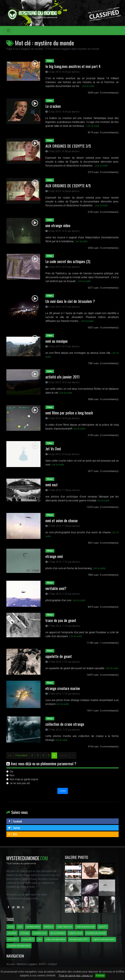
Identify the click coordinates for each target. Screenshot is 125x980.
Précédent (21, 755)
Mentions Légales (27, 964)
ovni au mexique (56, 341)
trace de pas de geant (61, 620)
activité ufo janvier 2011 (62, 377)
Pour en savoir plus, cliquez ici (76, 976)
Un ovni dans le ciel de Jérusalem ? (70, 301)
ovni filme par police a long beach (69, 413)
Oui (11, 771)
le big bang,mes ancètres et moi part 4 (73, 66)
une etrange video (58, 225)
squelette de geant (59, 656)
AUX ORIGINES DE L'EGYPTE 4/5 (68, 185)
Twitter (14, 828)
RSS (13, 834)
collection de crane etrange (65, 724)
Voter (63, 791)
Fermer (100, 976)
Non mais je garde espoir (24, 779)
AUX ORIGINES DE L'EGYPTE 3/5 (68, 146)
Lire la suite (88, 86)
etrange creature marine (63, 688)
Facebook (15, 821)
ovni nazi (51, 484)
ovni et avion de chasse (62, 520)
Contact (52, 964)
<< (10, 755)
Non (12, 775)
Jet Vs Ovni (53, 449)
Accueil (10, 964)
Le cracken (53, 106)
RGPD (42, 964)
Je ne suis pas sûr (20, 783)
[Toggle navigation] (8, 31)
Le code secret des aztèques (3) (68, 261)
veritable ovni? (56, 588)
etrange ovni (54, 556)
